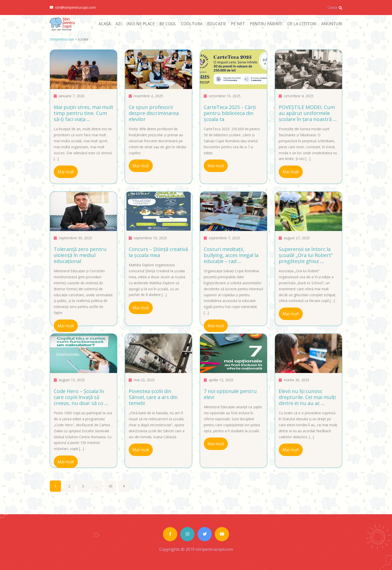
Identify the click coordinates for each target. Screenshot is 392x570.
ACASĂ (105, 24)
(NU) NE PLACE (141, 24)
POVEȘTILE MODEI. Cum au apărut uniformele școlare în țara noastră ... (308, 113)
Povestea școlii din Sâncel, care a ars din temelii (153, 397)
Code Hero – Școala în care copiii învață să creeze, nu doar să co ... (81, 397)
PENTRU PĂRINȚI (266, 24)
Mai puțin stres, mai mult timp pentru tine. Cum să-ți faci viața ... (83, 113)
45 (110, 486)
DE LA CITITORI (302, 24)
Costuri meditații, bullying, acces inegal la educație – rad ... (231, 255)
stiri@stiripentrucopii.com (73, 7)
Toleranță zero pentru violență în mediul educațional (80, 255)
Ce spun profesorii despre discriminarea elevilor (154, 113)
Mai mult (66, 172)
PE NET (238, 24)
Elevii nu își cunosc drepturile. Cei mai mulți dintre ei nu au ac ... (307, 397)
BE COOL (168, 24)
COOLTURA (192, 24)
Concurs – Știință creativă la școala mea (158, 252)
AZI (119, 24)
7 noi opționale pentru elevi (230, 394)
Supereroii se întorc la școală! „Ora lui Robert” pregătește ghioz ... (306, 255)
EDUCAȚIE (217, 24)
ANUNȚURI (332, 24)
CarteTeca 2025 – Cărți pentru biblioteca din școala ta (230, 113)
